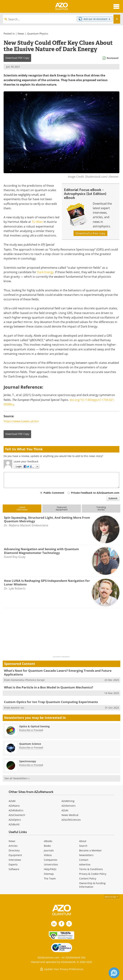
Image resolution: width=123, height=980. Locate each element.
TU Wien (37, 222)
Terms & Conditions (91, 869)
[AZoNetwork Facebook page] (61, 924)
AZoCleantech (17, 815)
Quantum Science (30, 744)
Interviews (15, 860)
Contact (84, 860)
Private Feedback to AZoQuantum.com (95, 493)
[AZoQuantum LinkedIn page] (54, 924)
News (21, 34)
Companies (51, 860)
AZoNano (14, 806)
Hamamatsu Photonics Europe (28, 680)
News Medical (70, 815)
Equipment (15, 855)
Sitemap (49, 874)
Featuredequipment (62, 508)
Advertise (85, 864)
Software (14, 869)
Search (83, 846)
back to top (112, 897)
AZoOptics (15, 820)
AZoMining (68, 801)
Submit (113, 498)
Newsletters (86, 855)
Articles (13, 846)
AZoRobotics (16, 810)
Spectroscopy (28, 761)
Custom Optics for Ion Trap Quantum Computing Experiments (51, 702)
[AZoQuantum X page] (69, 924)
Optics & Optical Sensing (34, 726)
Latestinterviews (22, 508)
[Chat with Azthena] (114, 973)
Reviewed (113, 58)
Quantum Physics (38, 34)
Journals (49, 850)
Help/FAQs (50, 869)
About (83, 841)
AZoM (12, 801)
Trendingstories (101, 508)
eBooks (48, 841)
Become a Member (90, 850)
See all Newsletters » (17, 778)
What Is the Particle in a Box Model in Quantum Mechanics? (49, 687)
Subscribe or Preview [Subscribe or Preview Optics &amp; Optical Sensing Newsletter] (31, 730)
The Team (50, 878)
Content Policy (88, 878)
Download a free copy (90, 233)
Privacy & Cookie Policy (93, 874)
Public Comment (54, 493)
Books (47, 846)
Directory (14, 850)
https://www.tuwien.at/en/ (21, 421)
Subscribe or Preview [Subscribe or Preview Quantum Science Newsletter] (31, 747)
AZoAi (65, 810)
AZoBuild (14, 824)
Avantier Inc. (18, 708)
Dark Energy (45, 272)
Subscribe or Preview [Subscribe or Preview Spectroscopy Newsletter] (31, 765)
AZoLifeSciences (71, 820)
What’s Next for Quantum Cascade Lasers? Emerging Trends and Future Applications (58, 672)
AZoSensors (69, 806)
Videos (48, 855)
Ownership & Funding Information (92, 885)
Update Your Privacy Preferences (62, 969)
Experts (13, 864)
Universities (51, 864)
